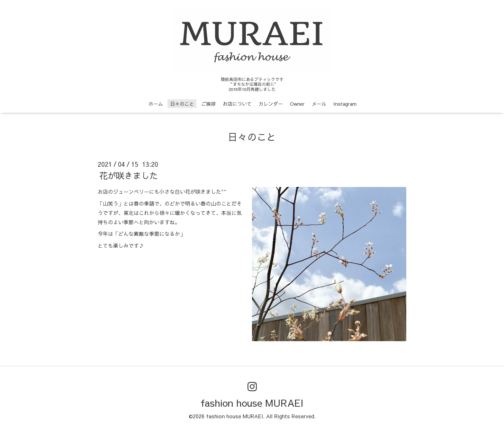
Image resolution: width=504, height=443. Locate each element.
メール (319, 104)
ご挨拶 (208, 104)
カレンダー (271, 104)
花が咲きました (129, 175)
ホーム (156, 104)
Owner (297, 104)
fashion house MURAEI (252, 403)
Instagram (345, 104)
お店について (237, 104)
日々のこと (182, 104)
